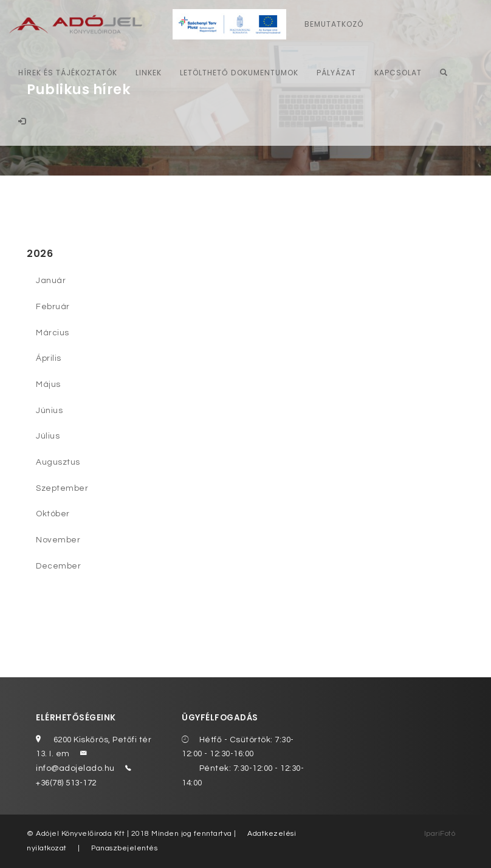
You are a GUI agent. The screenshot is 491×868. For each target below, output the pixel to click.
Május (48, 384)
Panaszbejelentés (124, 848)
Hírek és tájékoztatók (68, 73)
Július (48, 436)
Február (53, 307)
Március (53, 333)
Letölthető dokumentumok (239, 73)
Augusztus (58, 462)
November (58, 540)
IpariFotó (440, 834)
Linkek (149, 73)
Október (53, 514)
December (58, 566)
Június (49, 411)
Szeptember (62, 488)
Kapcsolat (398, 73)
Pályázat (336, 73)
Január (51, 281)
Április (49, 358)
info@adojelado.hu (75, 768)
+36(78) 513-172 (66, 783)
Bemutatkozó (334, 24)
